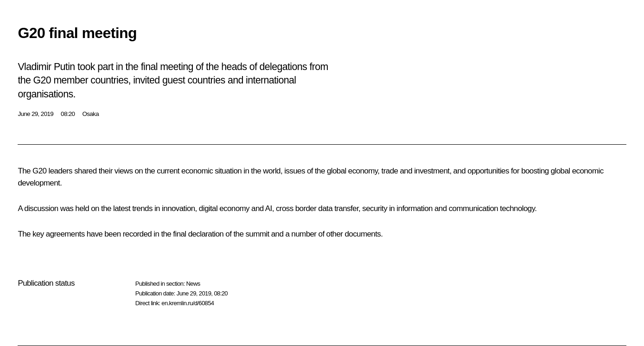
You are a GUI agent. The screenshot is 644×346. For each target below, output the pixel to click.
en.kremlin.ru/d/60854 (188, 303)
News (193, 284)
